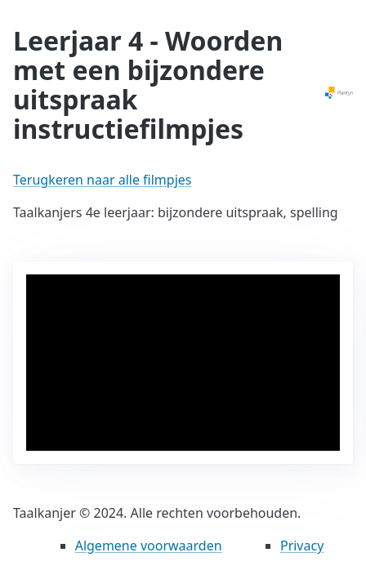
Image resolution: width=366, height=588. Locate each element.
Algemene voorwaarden (149, 546)
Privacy (302, 546)
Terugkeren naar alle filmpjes (102, 180)
